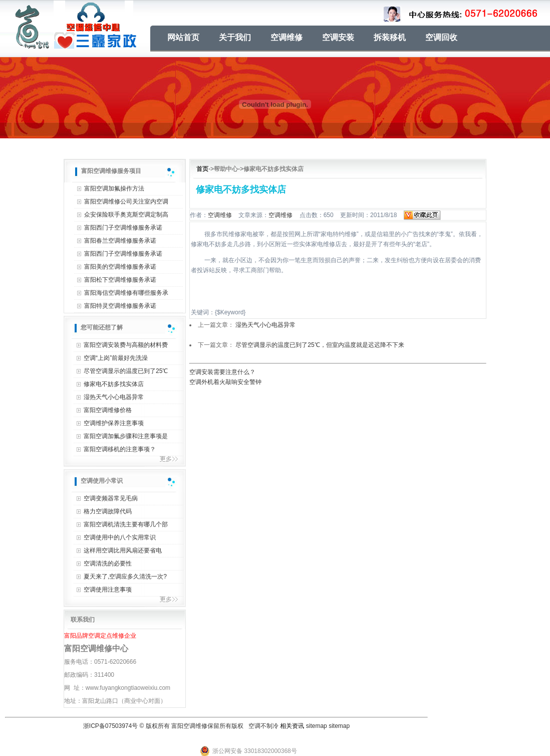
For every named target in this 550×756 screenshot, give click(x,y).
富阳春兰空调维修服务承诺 (120, 241)
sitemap (317, 726)
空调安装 (338, 37)
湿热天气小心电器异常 (114, 397)
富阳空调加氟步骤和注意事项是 (126, 436)
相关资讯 (292, 726)
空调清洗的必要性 (108, 563)
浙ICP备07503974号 (110, 726)
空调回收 (441, 37)
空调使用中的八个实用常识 (120, 537)
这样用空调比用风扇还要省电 (123, 550)
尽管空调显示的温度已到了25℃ (126, 371)
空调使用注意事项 (108, 590)
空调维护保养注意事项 (114, 423)
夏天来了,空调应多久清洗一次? (125, 577)
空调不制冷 (263, 726)
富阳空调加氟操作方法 (114, 188)
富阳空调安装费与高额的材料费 (126, 345)
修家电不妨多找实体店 (114, 384)
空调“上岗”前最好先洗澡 (116, 358)
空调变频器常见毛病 (111, 498)
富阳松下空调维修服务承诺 (120, 280)
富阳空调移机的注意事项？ (120, 449)
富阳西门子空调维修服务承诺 (123, 228)
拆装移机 (390, 37)
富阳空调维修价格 (108, 410)
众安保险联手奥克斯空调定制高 (126, 215)
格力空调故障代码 (108, 511)
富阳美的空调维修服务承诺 (120, 267)
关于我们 (235, 37)
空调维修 (287, 37)
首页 (202, 169)
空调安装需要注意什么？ (222, 372)
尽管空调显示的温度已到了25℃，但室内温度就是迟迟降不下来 (320, 345)
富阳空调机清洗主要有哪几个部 (126, 524)
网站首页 (183, 37)
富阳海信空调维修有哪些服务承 (126, 293)
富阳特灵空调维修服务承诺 (120, 306)
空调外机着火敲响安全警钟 (225, 382)
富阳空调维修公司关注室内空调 (126, 202)
